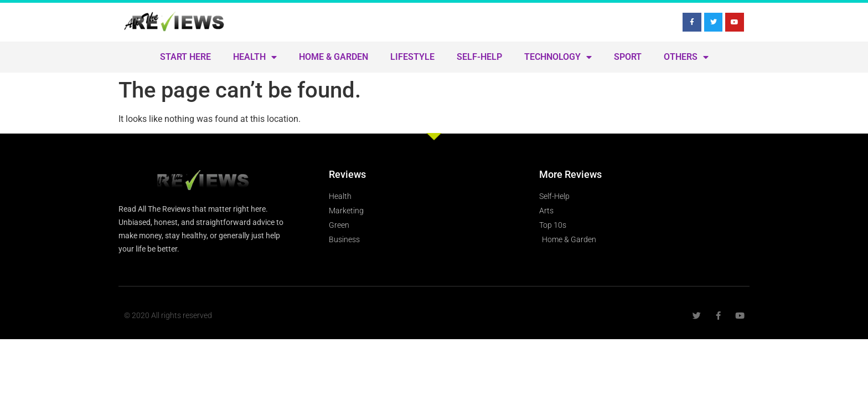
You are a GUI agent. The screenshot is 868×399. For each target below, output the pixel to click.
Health (255, 57)
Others (686, 57)
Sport (628, 57)
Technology (558, 57)
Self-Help (479, 57)
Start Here (185, 57)
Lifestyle (412, 57)
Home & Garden (334, 57)
